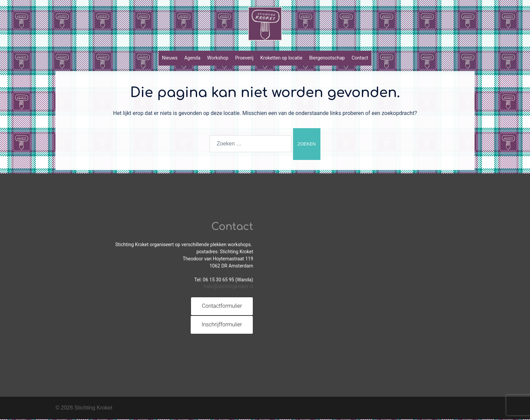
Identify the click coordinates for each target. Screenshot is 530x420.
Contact (360, 58)
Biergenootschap (327, 58)
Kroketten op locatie (281, 58)
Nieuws (170, 58)
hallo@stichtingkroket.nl (228, 287)
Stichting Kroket (93, 408)
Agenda (192, 58)
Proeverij (244, 58)
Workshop (218, 58)
